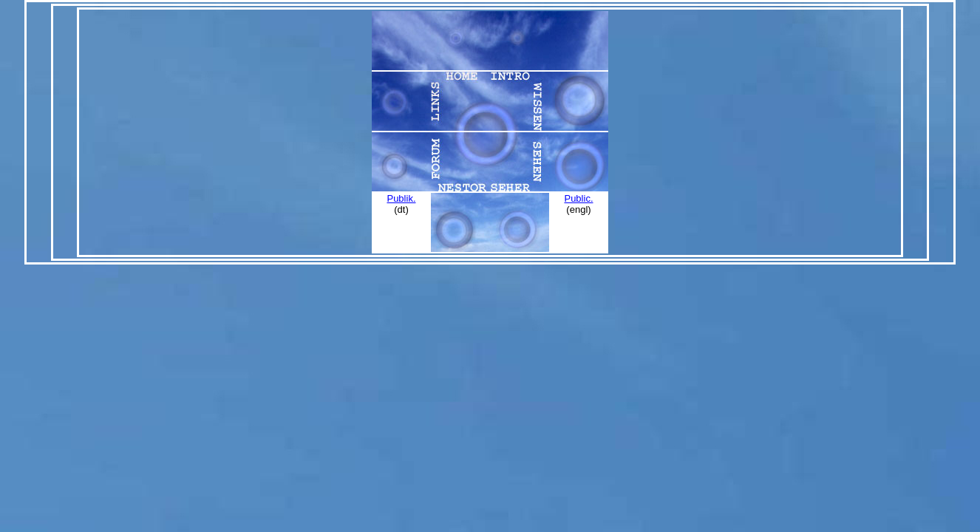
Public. (578, 198)
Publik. (401, 198)
